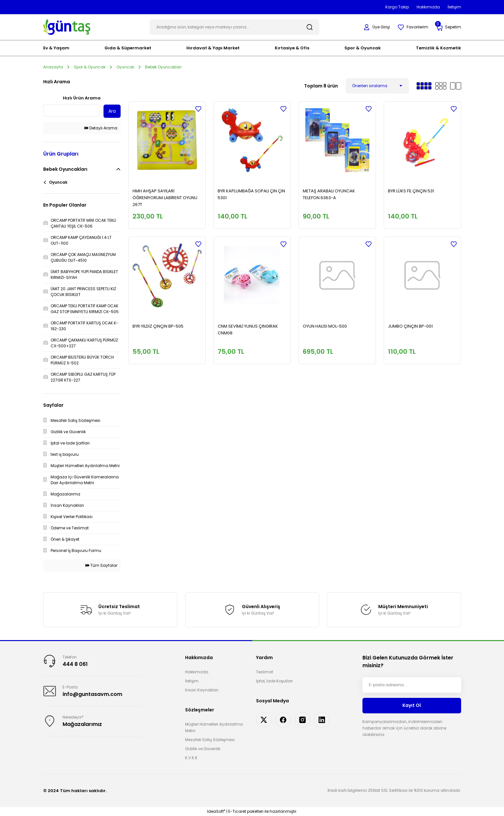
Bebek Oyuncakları (163, 67)
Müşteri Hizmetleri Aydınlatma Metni (214, 727)
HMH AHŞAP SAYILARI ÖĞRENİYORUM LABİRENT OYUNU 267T (165, 198)
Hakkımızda (197, 672)
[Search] (234, 27)
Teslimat (265, 672)
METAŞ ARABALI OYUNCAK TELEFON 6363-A (329, 194)
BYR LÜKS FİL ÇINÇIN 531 (411, 191)
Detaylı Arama (101, 128)
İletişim (192, 681)
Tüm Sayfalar (101, 565)
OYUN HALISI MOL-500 (325, 326)
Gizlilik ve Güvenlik (203, 749)
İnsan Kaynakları (202, 690)
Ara (112, 111)
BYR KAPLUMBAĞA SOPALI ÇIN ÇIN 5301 (251, 194)
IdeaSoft (216, 811)
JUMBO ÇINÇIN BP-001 (410, 326)
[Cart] (449, 27)
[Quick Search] (71, 111)
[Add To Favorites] (198, 109)
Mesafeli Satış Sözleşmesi (210, 740)
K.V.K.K (191, 758)
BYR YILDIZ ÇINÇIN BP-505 (158, 326)
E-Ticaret (237, 811)
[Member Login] (377, 27)
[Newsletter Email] (412, 685)
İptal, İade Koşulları (274, 681)
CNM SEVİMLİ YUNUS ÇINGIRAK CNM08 (248, 330)
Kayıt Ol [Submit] (412, 705)
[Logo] (67, 27)
